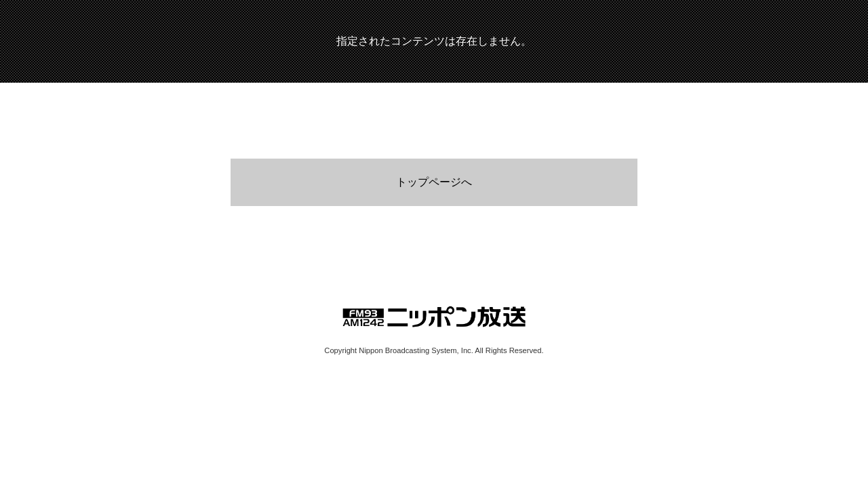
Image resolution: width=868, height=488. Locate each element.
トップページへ (434, 182)
